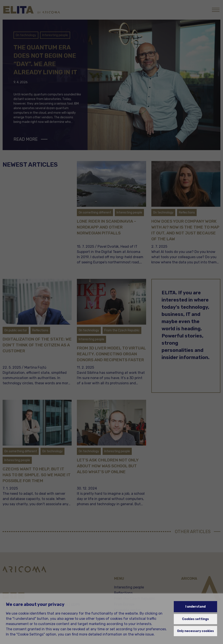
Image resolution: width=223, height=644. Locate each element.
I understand (195, 607)
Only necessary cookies (195, 631)
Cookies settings (195, 619)
